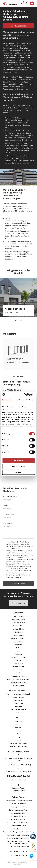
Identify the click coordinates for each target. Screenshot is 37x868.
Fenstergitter (18, 700)
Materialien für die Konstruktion (19, 823)
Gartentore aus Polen (19, 804)
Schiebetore (19, 670)
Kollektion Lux (18, 632)
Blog (18, 734)
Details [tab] (18, 400)
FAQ (18, 737)
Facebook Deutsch (19, 791)
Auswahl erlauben (18, 466)
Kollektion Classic (18, 620)
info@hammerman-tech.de (19, 780)
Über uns (18, 721)
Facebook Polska (18, 788)
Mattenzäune (19, 635)
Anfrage (19, 731)
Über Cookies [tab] (30, 400)
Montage (19, 725)
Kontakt (19, 740)
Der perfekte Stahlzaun (18, 819)
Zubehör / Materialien (19, 710)
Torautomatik (19, 703)
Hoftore (18, 648)
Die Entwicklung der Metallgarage (19, 835)
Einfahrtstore (18, 645)
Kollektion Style (18, 626)
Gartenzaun (18, 664)
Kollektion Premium (19, 623)
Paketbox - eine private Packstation (18, 694)
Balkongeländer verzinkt (18, 682)
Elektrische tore (19, 685)
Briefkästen (19, 707)
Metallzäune (19, 642)
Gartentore (19, 651)
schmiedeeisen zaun (18, 816)
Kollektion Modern (18, 629)
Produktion (18, 728)
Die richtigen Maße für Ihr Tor (18, 846)
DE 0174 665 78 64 (18, 776)
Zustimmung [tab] (7, 400)
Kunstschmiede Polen (24, 801)
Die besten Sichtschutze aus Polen (18, 829)
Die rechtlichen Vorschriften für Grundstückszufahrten (19, 842)
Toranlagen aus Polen (19, 807)
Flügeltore (18, 654)
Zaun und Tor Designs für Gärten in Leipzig (19, 832)
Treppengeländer (19, 697)
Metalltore (19, 673)
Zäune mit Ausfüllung (18, 638)
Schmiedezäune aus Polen (18, 810)
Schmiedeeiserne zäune (19, 657)
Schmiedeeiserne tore (19, 676)
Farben (19, 713)
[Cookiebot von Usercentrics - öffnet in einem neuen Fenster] (26, 394)
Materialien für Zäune (18, 826)
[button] (16, 320)
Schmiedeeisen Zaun (18, 813)
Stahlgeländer (10, 801)
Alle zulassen (18, 461)
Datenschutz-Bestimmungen (19, 747)
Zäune (18, 660)
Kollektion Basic (19, 616)
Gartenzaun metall (18, 667)
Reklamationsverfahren (18, 743)
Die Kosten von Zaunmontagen (19, 838)
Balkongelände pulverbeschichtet (18, 679)
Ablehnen (18, 472)
